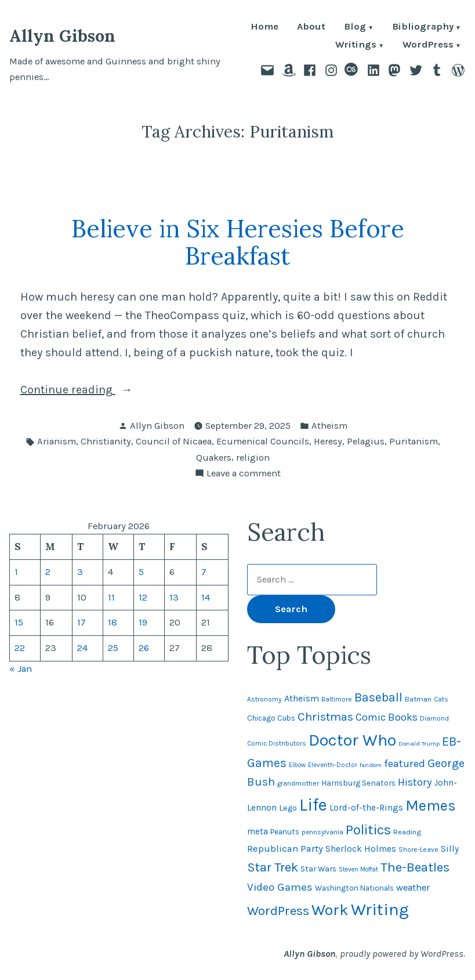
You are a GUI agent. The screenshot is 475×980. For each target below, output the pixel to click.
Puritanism (414, 441)
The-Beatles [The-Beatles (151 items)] (415, 867)
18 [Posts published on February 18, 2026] (113, 622)
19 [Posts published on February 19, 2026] (143, 622)
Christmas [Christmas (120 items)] (325, 717)
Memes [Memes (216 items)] (431, 806)
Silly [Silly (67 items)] (450, 849)
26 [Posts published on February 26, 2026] (144, 648)
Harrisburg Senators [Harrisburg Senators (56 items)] (358, 783)
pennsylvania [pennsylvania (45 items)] (322, 832)
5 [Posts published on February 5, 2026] (141, 572)
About (311, 28)
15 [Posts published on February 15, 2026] (19, 622)
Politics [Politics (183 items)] (368, 830)
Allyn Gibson (62, 36)
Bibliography (423, 28)
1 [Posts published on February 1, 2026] (16, 572)
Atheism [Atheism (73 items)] (302, 698)
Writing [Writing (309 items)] (380, 909)
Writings (356, 46)
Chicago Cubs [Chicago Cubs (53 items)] (271, 718)
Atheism (329, 426)
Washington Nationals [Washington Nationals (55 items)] (354, 888)
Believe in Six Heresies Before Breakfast (238, 242)
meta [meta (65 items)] (258, 831)
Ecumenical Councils (263, 441)
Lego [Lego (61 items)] (288, 808)
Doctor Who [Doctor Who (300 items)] (352, 740)
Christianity (106, 441)
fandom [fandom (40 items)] (371, 765)
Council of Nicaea (174, 441)
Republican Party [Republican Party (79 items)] (285, 849)
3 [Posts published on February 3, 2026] (80, 572)
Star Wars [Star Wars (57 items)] (318, 869)
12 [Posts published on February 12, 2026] (143, 597)
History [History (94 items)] (415, 782)
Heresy (328, 441)
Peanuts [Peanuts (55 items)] (285, 832)
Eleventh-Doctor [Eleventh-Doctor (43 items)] (333, 765)
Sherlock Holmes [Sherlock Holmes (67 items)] (361, 849)
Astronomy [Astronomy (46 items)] (264, 699)
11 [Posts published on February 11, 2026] (111, 597)
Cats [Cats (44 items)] (441, 699)
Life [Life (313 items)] (313, 805)
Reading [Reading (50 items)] (407, 832)
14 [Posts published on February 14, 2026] (206, 597)
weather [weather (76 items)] (413, 887)
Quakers (214, 458)
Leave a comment (244, 474)
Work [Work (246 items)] (330, 910)
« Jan (21, 669)
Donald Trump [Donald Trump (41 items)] (419, 744)
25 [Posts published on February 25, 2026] (113, 648)
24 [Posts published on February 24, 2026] (82, 648)
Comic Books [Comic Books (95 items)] (387, 717)
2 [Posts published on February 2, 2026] (48, 572)
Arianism (57, 441)
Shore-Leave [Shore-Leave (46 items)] (418, 849)
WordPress (428, 46)
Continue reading (95, 390)
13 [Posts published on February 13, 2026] (174, 597)
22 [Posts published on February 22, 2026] (20, 648)
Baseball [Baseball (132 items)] (378, 697)
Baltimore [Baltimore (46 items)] (337, 699)
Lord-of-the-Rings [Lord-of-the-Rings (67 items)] (366, 808)
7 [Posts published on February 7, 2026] (204, 572)
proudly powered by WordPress (402, 954)
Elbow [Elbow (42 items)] (297, 765)
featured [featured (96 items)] (405, 764)
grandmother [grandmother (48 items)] (298, 783)
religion (253, 458)
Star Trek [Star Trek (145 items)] (273, 867)
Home (264, 28)
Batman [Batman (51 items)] (418, 699)
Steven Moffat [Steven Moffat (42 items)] (358, 869)
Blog (355, 28)
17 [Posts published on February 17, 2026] (81, 622)
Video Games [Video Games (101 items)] (280, 887)
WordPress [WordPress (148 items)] (278, 911)
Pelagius (366, 441)
